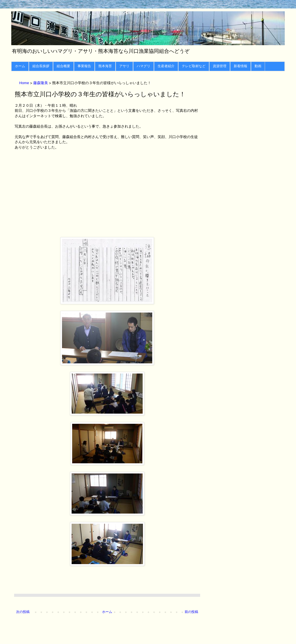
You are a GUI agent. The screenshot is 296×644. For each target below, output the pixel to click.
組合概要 (63, 66)
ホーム (20, 66)
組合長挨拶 (41, 66)
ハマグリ (143, 66)
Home (25, 83)
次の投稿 (23, 612)
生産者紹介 (166, 66)
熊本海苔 (105, 66)
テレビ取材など (194, 66)
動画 (258, 66)
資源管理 (220, 66)
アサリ (124, 66)
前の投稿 (191, 612)
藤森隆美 (41, 83)
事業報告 (84, 66)
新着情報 (240, 66)
